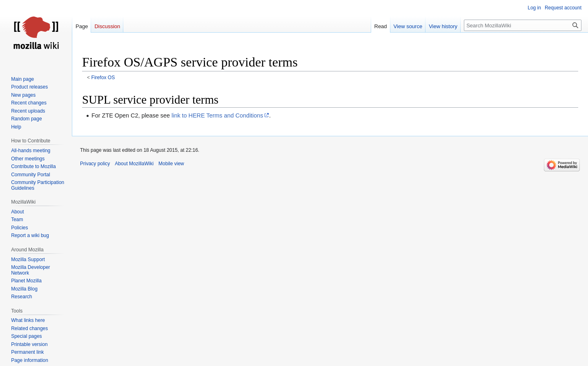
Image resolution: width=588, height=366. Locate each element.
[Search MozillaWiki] (523, 25)
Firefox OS (103, 78)
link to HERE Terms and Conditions (217, 115)
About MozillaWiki (134, 164)
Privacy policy (95, 164)
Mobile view (171, 164)
